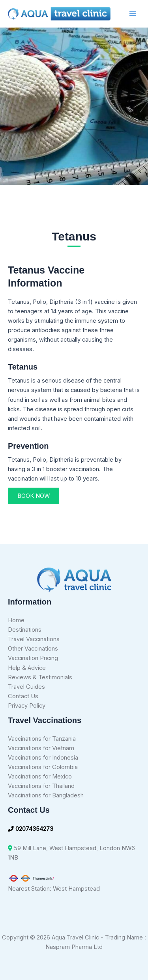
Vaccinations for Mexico (40, 777)
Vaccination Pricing (33, 658)
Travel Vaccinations (34, 639)
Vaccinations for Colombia (43, 767)
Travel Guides (26, 687)
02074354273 (31, 829)
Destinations (25, 630)
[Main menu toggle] (133, 14)
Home (16, 620)
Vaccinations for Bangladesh (46, 795)
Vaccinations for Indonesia (43, 758)
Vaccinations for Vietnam (41, 748)
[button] (34, 496)
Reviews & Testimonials (40, 677)
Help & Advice (27, 668)
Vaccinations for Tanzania (42, 739)
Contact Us (23, 696)
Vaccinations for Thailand (41, 786)
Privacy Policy (27, 706)
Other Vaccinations (33, 649)
